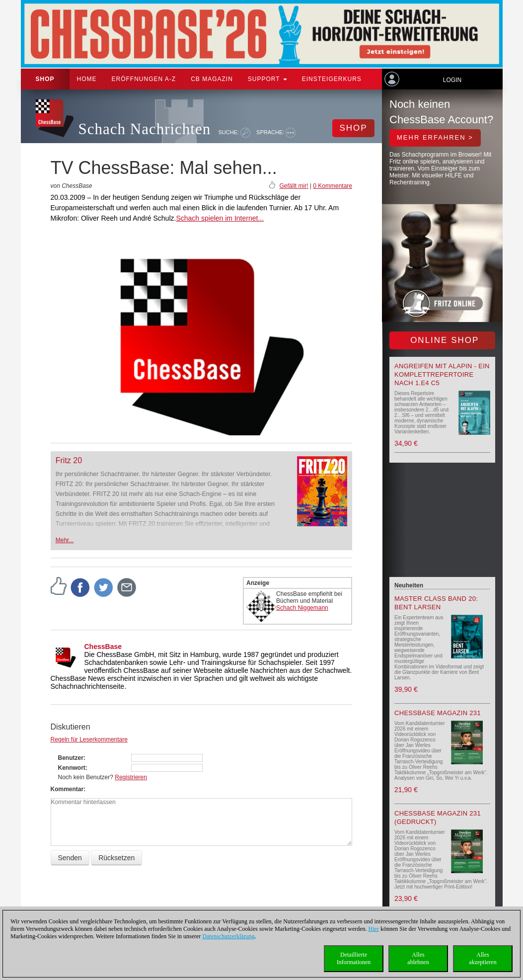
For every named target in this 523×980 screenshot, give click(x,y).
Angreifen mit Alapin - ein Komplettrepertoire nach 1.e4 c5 (442, 374)
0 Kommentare (333, 186)
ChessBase (103, 647)
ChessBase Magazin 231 (438, 713)
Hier (374, 929)
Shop (45, 79)
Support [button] (267, 79)
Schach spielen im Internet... (220, 218)
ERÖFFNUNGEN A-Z (144, 79)
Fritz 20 (69, 460)
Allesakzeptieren (483, 958)
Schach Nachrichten (145, 129)
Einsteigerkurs (332, 79)
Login (452, 80)
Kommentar (67, 789)
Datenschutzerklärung (228, 936)
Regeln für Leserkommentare (89, 739)
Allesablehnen (418, 958)
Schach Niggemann (302, 608)
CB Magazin (212, 79)
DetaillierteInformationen (354, 958)
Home (87, 79)
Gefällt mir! (294, 186)
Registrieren (131, 777)
